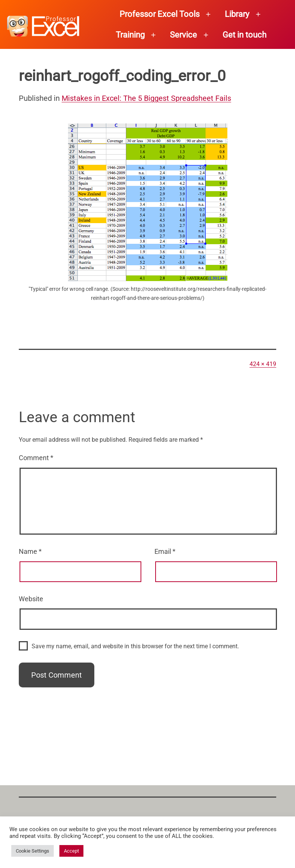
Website (31, 599)
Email (165, 551)
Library (237, 14)
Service (183, 35)
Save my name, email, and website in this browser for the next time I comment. (135, 646)
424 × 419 (263, 364)
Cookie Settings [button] (33, 851)
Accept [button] (71, 851)
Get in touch (244, 35)
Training (130, 35)
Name (30, 551)
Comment (36, 458)
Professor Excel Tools (160, 14)
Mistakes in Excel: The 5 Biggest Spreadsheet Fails (146, 98)
